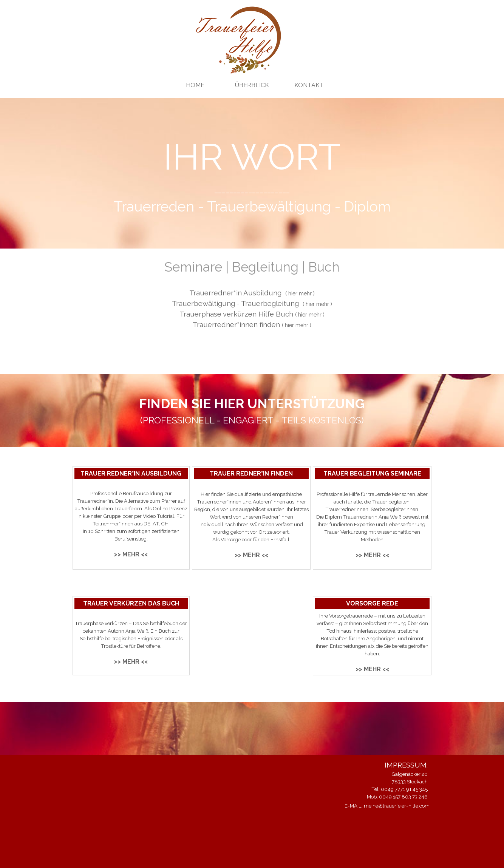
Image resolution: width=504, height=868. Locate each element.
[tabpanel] (252, 173)
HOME (195, 85)
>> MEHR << (131, 554)
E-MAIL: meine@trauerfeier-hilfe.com (387, 806)
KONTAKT (309, 85)
